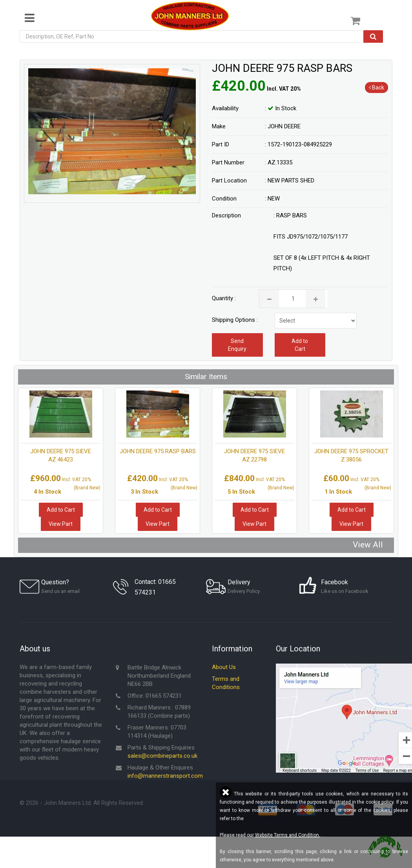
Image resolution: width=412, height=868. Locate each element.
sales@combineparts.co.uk (162, 757)
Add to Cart (300, 345)
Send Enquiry (237, 345)
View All (368, 545)
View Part (61, 524)
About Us (224, 668)
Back (376, 88)
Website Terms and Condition (287, 835)
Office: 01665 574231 (155, 697)
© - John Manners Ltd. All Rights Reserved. (82, 804)
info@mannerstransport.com (165, 777)
